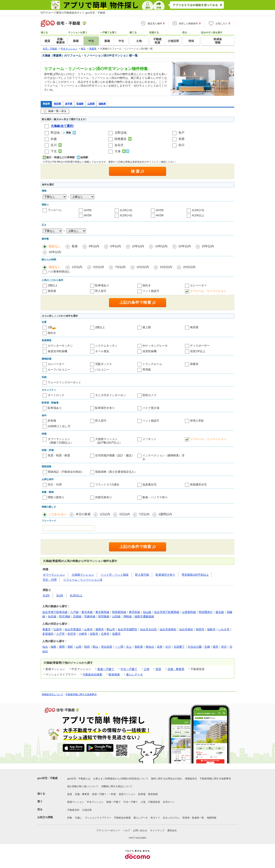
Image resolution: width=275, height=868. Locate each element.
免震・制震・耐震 (59, 455)
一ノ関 (119, 647)
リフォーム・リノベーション (208, 291)
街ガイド (155, 818)
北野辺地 (121, 133)
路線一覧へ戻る (55, 111)
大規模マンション (83, 575)
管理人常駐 (197, 421)
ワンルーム (55, 210)
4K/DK (160, 215)
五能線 (77, 616)
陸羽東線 (104, 616)
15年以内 (161, 246)
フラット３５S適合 (107, 484)
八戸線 (74, 612)
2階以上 (53, 285)
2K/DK (160, 210)
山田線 (116, 616)
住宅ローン (169, 802)
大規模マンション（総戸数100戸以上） (109, 441)
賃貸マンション (127, 794)
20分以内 (189, 267)
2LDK (46, 595)
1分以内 (77, 267)
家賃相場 (114, 674)
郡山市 (111, 629)
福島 (53, 647)
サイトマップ (157, 830)
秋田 (87, 647)
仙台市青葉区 (73, 629)
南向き (147, 285)
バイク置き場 (151, 408)
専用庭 (147, 370)
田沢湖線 (65, 616)
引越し (78, 818)
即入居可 (101, 291)
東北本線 (87, 612)
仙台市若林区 (168, 629)
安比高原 (107, 647)
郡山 (95, 647)
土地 (146, 669)
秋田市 (200, 629)
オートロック (56, 395)
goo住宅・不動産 (47, 778)
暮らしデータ (135, 674)
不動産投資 (154, 802)
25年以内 (208, 246)
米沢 (224, 647)
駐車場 (142, 794)
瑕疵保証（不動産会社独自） (66, 472)
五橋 (207, 647)
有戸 (181, 133)
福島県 (102, 104)
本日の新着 (83, 514)
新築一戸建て (106, 669)
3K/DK (88, 215)
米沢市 (72, 634)
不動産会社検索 (92, 674)
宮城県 (80, 104)
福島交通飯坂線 (144, 616)
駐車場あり (102, 285)
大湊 (118, 151)
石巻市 (105, 634)
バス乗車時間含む (59, 272)
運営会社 (172, 830)
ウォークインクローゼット (64, 382)
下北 (54, 151)
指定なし (55, 246)
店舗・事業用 (176, 669)
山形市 (88, 629)
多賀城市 (48, 634)
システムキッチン (106, 346)
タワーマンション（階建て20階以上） (60, 441)
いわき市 (224, 629)
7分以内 (120, 267)
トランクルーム (152, 364)
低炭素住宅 (149, 484)
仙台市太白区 (148, 629)
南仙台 (150, 647)
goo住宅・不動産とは (79, 779)
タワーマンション (54, 575)
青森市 (46, 629)
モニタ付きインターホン (111, 395)
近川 (54, 145)
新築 (75, 246)
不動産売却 (73, 810)
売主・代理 (55, 484)
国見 (216, 647)
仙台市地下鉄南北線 (55, 612)
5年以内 (115, 246)
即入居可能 (142, 575)
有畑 (181, 139)
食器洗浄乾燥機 (57, 351)
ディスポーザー (200, 346)
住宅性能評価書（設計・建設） (115, 455)
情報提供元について (52, 694)
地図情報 (212, 818)
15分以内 (166, 267)
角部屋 (52, 291)
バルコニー (102, 370)
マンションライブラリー (98, 818)
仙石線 (52, 616)
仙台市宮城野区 (128, 629)
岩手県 (69, 104)
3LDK (60, 595)
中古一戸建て (129, 669)
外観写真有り (104, 497)
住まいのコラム (171, 818)
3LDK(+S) (126, 215)
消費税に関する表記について (117, 786)
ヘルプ (127, 830)
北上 (129, 647)
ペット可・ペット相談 (115, 575)
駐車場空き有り (105, 408)
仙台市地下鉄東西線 (167, 612)
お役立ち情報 (45, 817)
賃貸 (158, 669)
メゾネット (149, 439)
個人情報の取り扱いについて (83, 786)
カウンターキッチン (60, 346)
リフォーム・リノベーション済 (83, 580)
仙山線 (147, 612)
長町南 (139, 647)
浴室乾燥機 (149, 351)
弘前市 (58, 629)
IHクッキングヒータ (155, 346)
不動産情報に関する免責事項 (81, 694)
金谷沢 (119, 145)
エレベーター (198, 285)
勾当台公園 (195, 647)
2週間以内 (165, 514)
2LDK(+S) (198, 210)
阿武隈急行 (206, 612)
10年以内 (138, 246)
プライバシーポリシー (108, 830)
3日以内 (124, 514)
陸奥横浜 (121, 139)
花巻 (160, 647)
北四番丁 (179, 647)
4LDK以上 (198, 215)
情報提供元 (191, 779)
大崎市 (83, 634)
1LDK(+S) (126, 210)
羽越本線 (90, 616)
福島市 (211, 629)
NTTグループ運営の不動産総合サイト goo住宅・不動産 (73, 13)
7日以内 (144, 514)
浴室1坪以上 (198, 351)
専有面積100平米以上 (195, 575)
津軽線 (128, 616)
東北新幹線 (102, 612)
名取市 (94, 634)
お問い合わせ (140, 830)
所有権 (52, 421)
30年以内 (55, 252)
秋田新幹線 (119, 612)
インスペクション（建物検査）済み (163, 457)
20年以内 (185, 246)
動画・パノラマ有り (155, 497)
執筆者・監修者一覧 (193, 818)
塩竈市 (116, 634)
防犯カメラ (149, 395)
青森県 (46, 104)
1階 (50, 327)
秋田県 (57, 104)
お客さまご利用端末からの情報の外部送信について (121, 779)
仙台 (45, 647)
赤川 (181, 145)
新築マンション (76, 802)
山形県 (91, 104)
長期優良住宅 (198, 484)
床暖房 (194, 364)
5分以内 (98, 267)
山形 (79, 647)
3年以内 (94, 246)
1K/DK (88, 210)
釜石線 (220, 612)
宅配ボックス (104, 364)
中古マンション (95, 802)
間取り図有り (56, 497)
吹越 (54, 139)
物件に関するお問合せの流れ (167, 779)
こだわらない (58, 514)
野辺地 (55, 133)
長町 (70, 647)
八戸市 (60, 634)
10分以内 (143, 267)
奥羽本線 (135, 612)
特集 (70, 818)
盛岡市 (100, 629)
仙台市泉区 (186, 629)
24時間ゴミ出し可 (59, 426)
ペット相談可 (151, 291)
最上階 (147, 327)
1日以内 (105, 514)
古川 (168, 647)
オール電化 (102, 351)
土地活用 (87, 810)
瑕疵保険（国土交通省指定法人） (116, 472)
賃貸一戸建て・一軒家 (104, 794)
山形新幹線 (189, 612)
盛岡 (62, 647)
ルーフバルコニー (59, 370)
